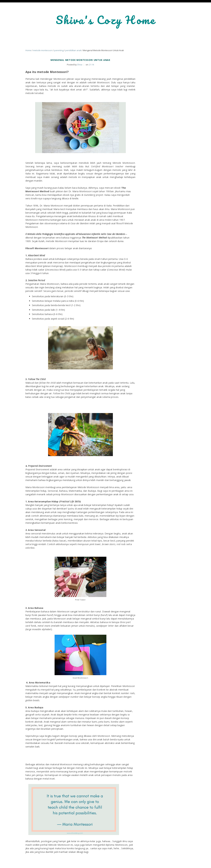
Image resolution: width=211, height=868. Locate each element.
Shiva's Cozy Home (106, 20)
